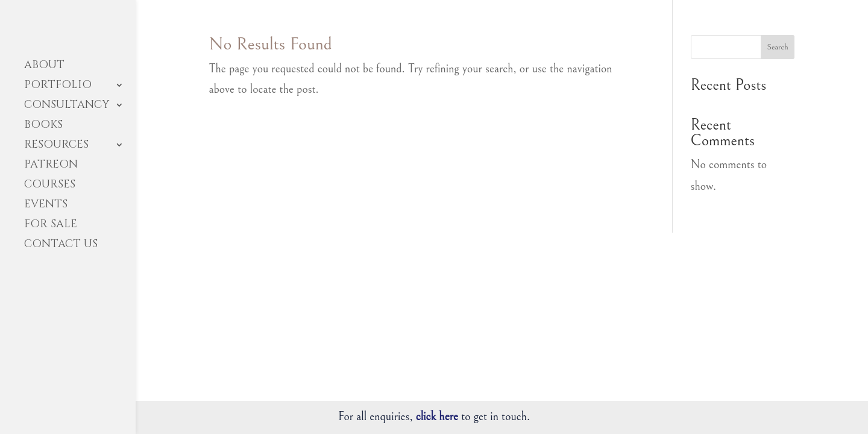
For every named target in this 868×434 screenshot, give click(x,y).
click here (437, 417)
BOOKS (43, 126)
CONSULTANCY (67, 106)
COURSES (50, 186)
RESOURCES (56, 146)
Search (777, 47)
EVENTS (46, 206)
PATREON (51, 166)
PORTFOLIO (58, 86)
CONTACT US (61, 246)
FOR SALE (51, 226)
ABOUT (44, 67)
